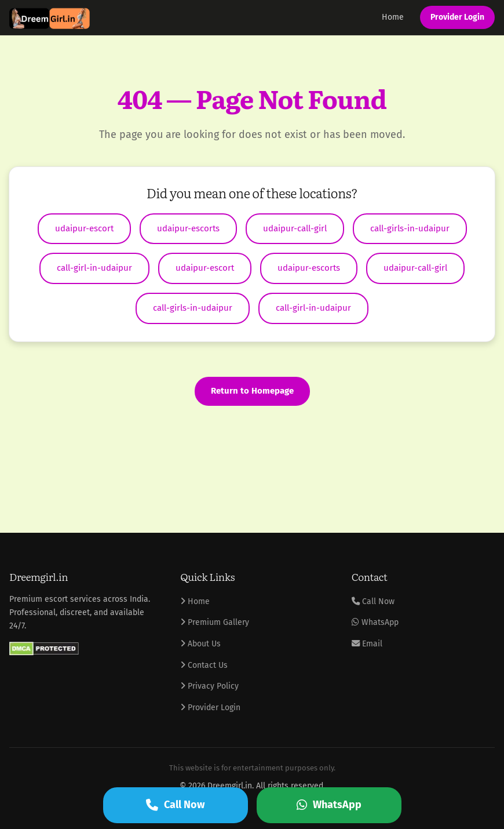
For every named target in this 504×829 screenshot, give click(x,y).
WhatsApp (375, 622)
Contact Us (204, 665)
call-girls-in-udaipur (410, 228)
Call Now (373, 601)
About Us (200, 644)
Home (393, 17)
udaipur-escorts (188, 228)
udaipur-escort (84, 228)
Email (367, 644)
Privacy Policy (209, 686)
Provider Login (457, 17)
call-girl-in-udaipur (94, 268)
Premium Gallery (215, 622)
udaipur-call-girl (295, 228)
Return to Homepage (252, 391)
